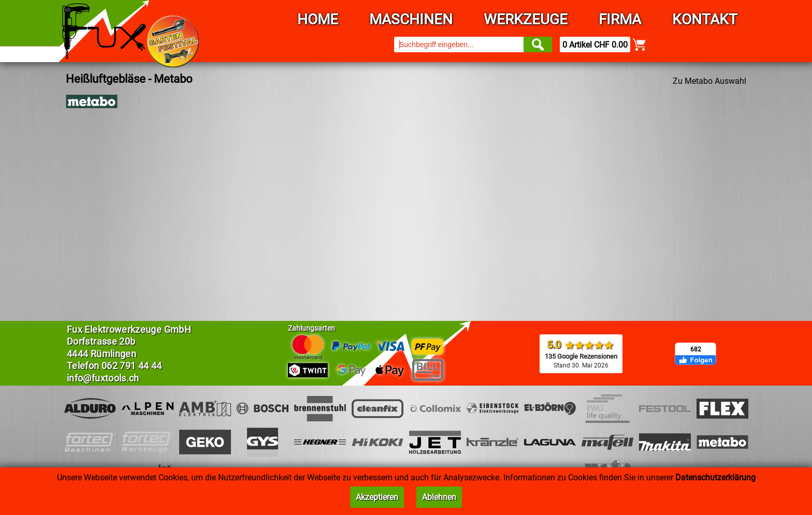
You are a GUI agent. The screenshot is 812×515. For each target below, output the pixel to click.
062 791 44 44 (132, 366)
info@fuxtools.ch (103, 378)
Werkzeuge (526, 19)
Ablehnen (439, 497)
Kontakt (705, 19)
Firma (620, 19)
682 (696, 349)
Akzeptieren (377, 497)
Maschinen (411, 19)
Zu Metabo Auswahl (709, 81)
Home (318, 19)
